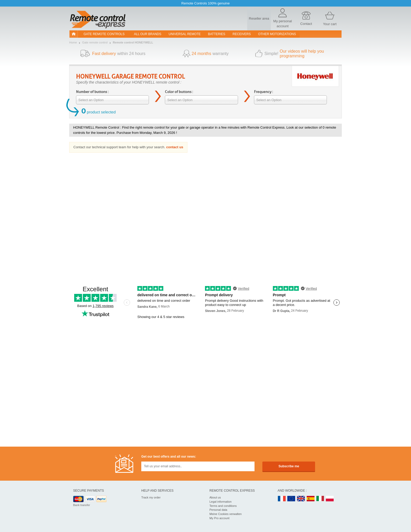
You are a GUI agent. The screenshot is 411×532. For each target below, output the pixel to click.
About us (215, 497)
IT (320, 499)
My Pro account (219, 518)
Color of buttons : (179, 92)
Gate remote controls (104, 34)
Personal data (218, 510)
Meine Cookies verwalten (226, 514)
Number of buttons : (92, 92)
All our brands (148, 34)
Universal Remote (185, 34)
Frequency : (263, 92)
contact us (175, 147)
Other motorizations (277, 34)
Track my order (151, 497)
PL (330, 499)
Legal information (220, 502)
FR (282, 499)
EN (291, 499)
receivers (242, 34)
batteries (217, 34)
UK (301, 499)
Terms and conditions (223, 506)
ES (311, 499)
